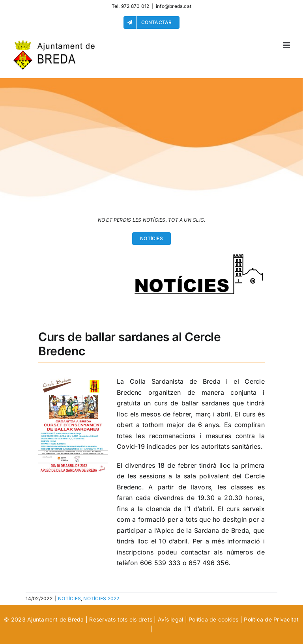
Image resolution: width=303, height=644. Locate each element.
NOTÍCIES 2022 (101, 598)
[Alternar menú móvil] (287, 45)
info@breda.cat (174, 6)
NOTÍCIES (69, 598)
